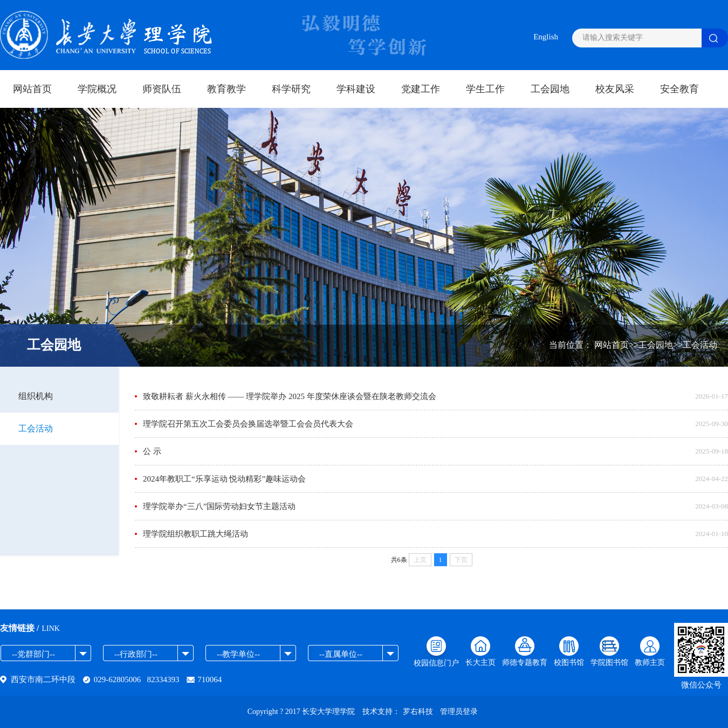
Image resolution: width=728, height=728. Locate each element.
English (546, 37)
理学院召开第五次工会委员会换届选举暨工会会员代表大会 (248, 424)
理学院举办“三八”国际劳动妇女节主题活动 (219, 506)
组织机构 (36, 396)
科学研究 (291, 89)
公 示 (152, 451)
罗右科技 (418, 712)
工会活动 (36, 428)
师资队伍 (162, 89)
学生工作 (485, 89)
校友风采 (615, 89)
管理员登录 (459, 712)
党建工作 (421, 89)
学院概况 (97, 89)
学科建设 (356, 89)
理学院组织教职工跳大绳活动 (195, 534)
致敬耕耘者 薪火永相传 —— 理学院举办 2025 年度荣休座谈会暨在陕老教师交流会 (290, 396)
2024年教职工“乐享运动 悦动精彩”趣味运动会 (224, 479)
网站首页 (32, 89)
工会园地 (550, 89)
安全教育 (679, 89)
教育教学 (226, 89)
